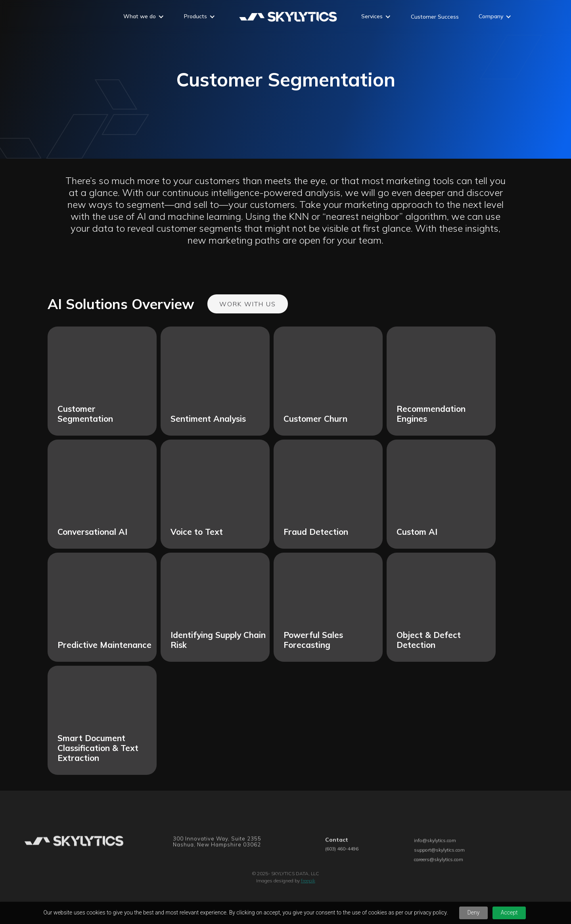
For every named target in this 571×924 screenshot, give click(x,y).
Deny (474, 912)
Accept (509, 912)
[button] (144, 17)
